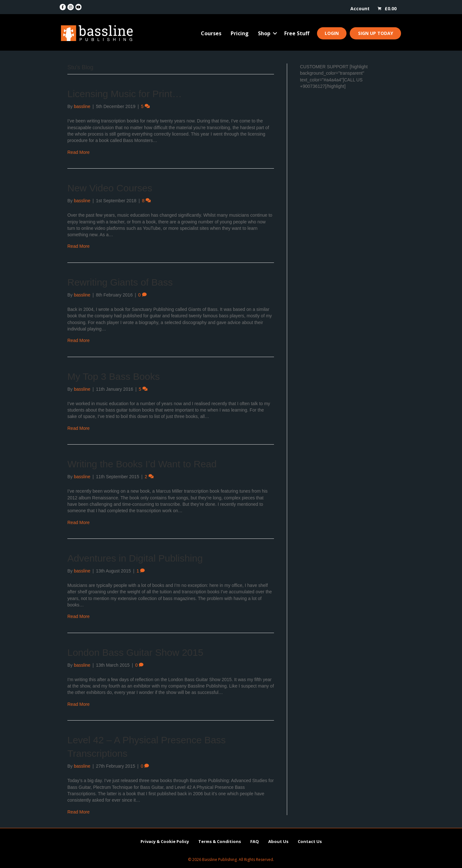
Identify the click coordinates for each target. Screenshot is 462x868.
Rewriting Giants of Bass (120, 282)
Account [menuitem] (360, 8)
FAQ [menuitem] (255, 841)
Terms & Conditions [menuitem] (220, 841)
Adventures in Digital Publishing (135, 558)
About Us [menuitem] (278, 841)
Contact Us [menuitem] (310, 841)
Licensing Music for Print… (125, 94)
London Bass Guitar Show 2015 (135, 652)
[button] (275, 33)
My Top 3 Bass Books (114, 376)
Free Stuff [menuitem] (297, 33)
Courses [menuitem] (211, 33)
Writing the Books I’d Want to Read (142, 464)
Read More (78, 152)
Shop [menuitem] (264, 33)
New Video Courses (110, 188)
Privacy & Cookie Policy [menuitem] (165, 841)
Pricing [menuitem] (240, 33)
